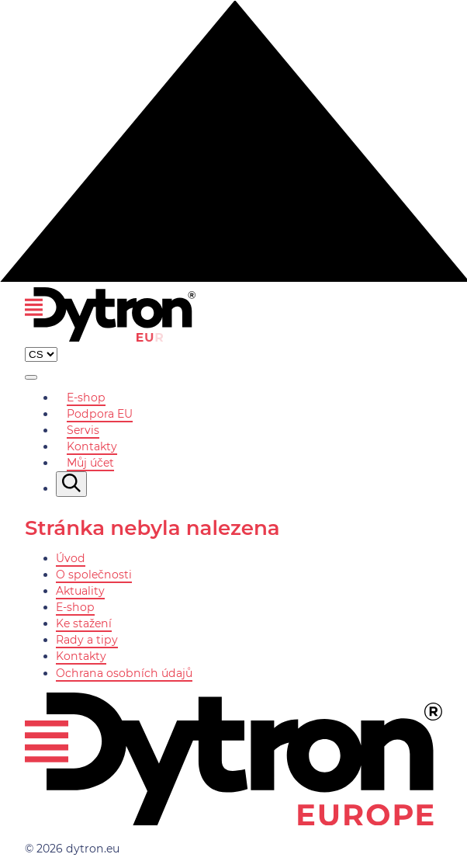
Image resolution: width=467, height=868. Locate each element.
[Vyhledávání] (71, 484)
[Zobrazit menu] (31, 377)
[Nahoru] (233, 278)
